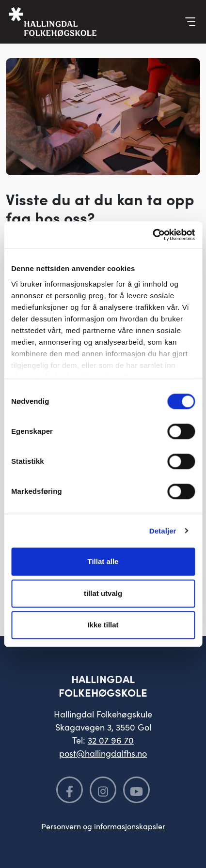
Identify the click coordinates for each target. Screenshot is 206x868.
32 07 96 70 (111, 740)
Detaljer (163, 531)
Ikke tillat (103, 625)
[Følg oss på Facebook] (70, 790)
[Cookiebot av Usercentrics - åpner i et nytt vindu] (152, 235)
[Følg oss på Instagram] (103, 790)
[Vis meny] (190, 22)
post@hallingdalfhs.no (103, 753)
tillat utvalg (103, 593)
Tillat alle (103, 561)
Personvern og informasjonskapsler (103, 826)
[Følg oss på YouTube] (136, 790)
